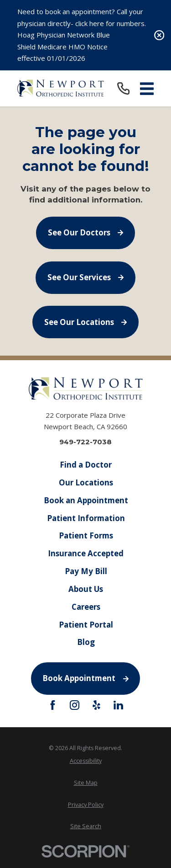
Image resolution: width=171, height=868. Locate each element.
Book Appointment (85, 678)
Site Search (86, 826)
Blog (85, 642)
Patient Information (85, 518)
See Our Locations (86, 322)
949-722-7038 (85, 442)
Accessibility (86, 761)
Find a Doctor (86, 465)
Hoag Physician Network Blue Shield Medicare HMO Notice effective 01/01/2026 (64, 46)
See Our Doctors (86, 232)
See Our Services (86, 277)
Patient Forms (85, 535)
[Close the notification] (159, 35)
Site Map (86, 783)
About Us (86, 588)
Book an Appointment (85, 500)
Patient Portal (85, 624)
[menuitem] (86, 761)
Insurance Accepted (86, 553)
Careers (85, 606)
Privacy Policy (86, 805)
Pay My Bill (85, 571)
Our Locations (85, 482)
